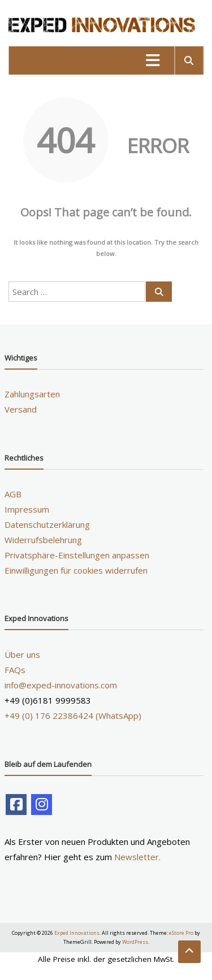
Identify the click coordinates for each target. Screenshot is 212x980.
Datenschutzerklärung (47, 524)
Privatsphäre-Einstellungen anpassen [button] (77, 555)
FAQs (15, 670)
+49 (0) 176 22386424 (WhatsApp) (73, 716)
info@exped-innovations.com (61, 685)
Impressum (27, 509)
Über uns (22, 654)
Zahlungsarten (32, 394)
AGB (13, 494)
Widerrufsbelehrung (43, 540)
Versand (21, 409)
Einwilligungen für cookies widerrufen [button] (76, 570)
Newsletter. (137, 857)
